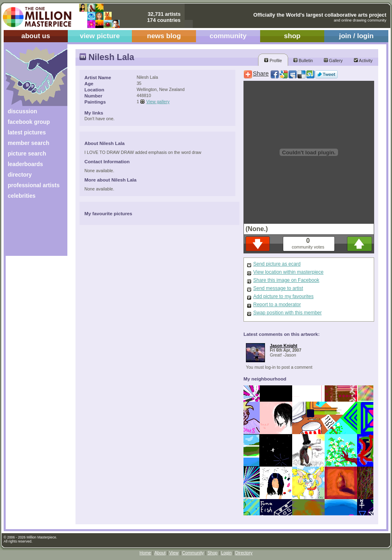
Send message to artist (278, 288)
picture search (27, 154)
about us (36, 36)
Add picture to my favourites (283, 296)
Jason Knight (284, 346)
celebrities (22, 196)
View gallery (158, 102)
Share (261, 74)
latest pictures (27, 132)
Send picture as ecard (277, 264)
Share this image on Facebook (286, 280)
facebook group (29, 122)
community (228, 36)
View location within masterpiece (288, 272)
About (160, 553)
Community (193, 553)
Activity (363, 61)
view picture (100, 36)
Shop (212, 553)
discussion (22, 111)
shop (292, 36)
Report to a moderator (277, 305)
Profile (273, 61)
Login (226, 553)
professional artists (34, 185)
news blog (164, 36)
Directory (244, 553)
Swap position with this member (288, 313)
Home (145, 553)
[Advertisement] (31, 230)
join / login (356, 36)
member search (28, 143)
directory (20, 175)
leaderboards (25, 164)
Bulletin (303, 61)
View (174, 553)
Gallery (333, 61)
